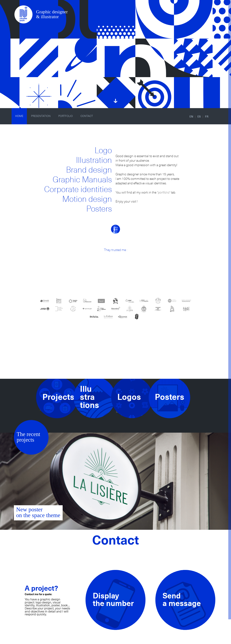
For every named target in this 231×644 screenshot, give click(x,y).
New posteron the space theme (38, 512)
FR (207, 117)
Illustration (94, 160)
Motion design (87, 199)
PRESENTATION (41, 116)
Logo (103, 151)
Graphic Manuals (82, 180)
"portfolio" (164, 193)
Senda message (182, 600)
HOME (19, 116)
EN (191, 117)
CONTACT (87, 116)
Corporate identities (78, 190)
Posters (99, 209)
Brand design (89, 170)
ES (199, 117)
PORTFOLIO (66, 116)
